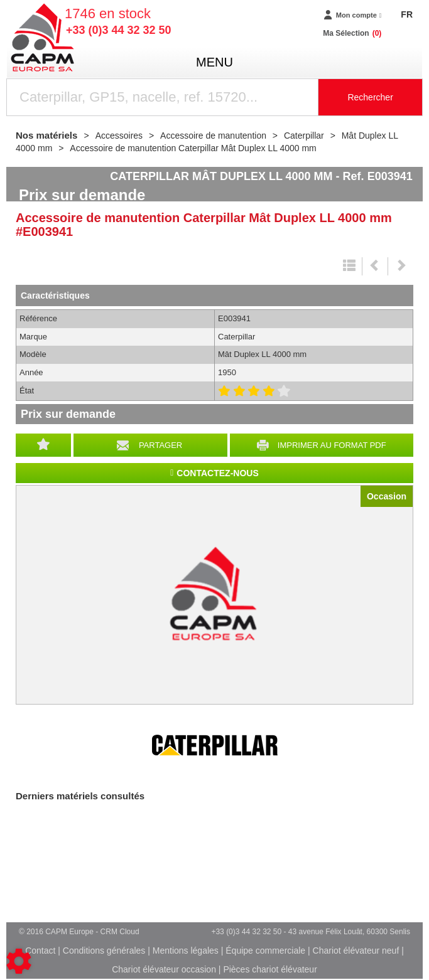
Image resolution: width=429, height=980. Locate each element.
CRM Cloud (120, 932)
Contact (40, 951)
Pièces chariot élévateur (270, 969)
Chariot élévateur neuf (356, 951)
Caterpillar (215, 745)
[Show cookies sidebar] (19, 961)
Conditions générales (104, 951)
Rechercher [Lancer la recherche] (370, 97)
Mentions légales (186, 951)
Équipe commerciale (265, 951)
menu (215, 62)
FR (407, 14)
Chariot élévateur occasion (164, 969)
